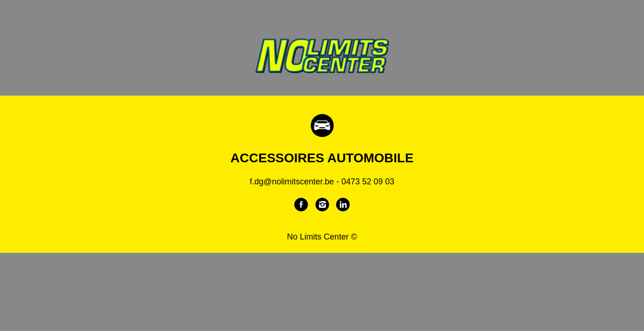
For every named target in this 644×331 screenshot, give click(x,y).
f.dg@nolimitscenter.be (292, 182)
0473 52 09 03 (368, 182)
